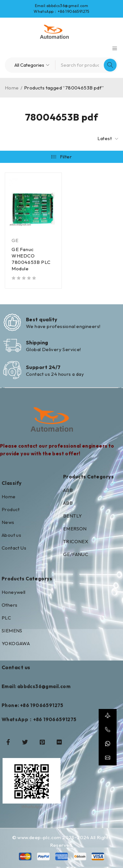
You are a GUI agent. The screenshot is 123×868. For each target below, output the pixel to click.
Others (9, 605)
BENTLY (72, 516)
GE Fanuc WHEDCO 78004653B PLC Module (31, 259)
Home (12, 88)
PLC (6, 618)
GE (15, 240)
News (8, 522)
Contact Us (14, 548)
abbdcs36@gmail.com (67, 6)
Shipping (37, 342)
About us (11, 535)
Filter (66, 157)
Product (11, 509)
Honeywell (14, 592)
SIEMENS (12, 631)
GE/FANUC (76, 554)
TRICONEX (76, 541)
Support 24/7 (43, 367)
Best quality (42, 319)
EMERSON (75, 529)
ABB (68, 490)
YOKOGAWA (16, 643)
